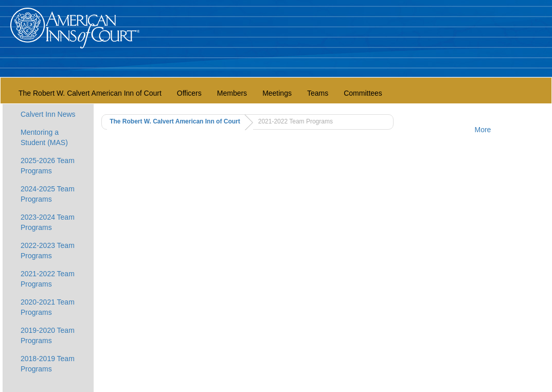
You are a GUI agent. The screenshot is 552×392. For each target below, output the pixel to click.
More (483, 130)
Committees (363, 93)
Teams (318, 93)
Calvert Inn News (48, 114)
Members (232, 93)
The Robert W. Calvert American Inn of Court (90, 93)
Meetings (277, 93)
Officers (189, 93)
